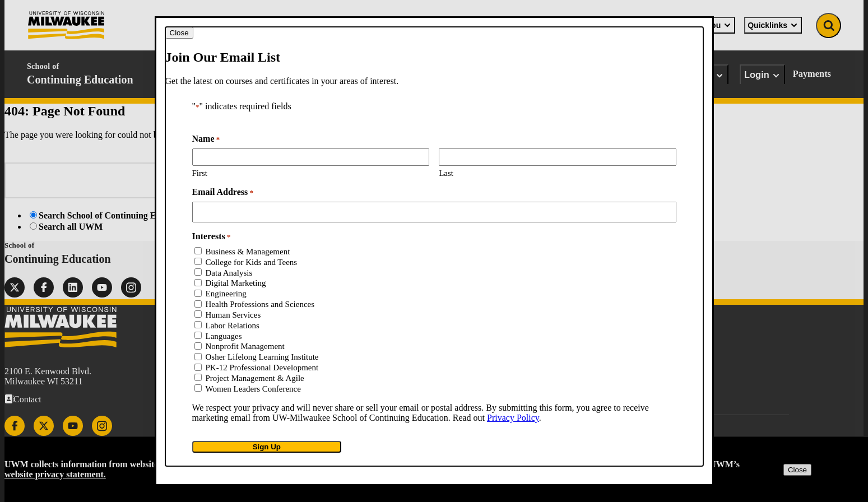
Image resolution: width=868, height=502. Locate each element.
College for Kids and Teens (252, 262)
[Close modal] (179, 33)
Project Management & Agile (255, 378)
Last (446, 173)
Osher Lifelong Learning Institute (262, 357)
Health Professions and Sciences (260, 304)
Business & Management (248, 252)
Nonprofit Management (245, 346)
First (200, 173)
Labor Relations (233, 326)
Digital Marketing (236, 283)
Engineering (226, 294)
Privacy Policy (513, 418)
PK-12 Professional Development (262, 368)
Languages (224, 336)
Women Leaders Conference (253, 389)
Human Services (233, 315)
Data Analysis (229, 273)
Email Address (223, 192)
